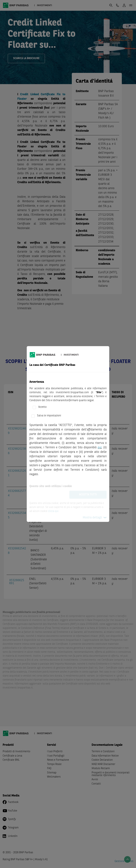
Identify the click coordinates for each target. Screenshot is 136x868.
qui (100, 447)
